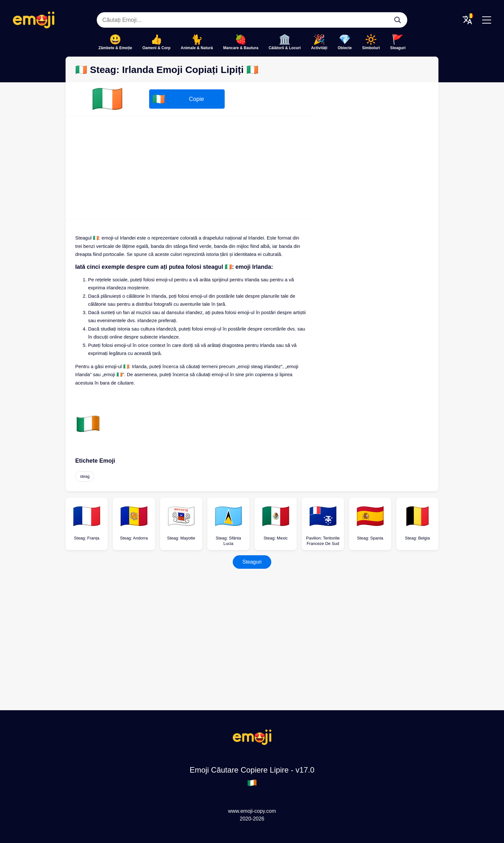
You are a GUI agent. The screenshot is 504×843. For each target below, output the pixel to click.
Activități (319, 48)
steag (85, 476)
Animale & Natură (197, 48)
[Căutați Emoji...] (398, 20)
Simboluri (371, 48)
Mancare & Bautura (241, 48)
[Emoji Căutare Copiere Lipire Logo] (252, 743)
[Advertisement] (191, 168)
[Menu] (487, 20)
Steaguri (398, 48)
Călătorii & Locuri (285, 48)
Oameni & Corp (156, 48)
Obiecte (345, 48)
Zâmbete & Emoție (115, 48)
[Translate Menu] (467, 20)
